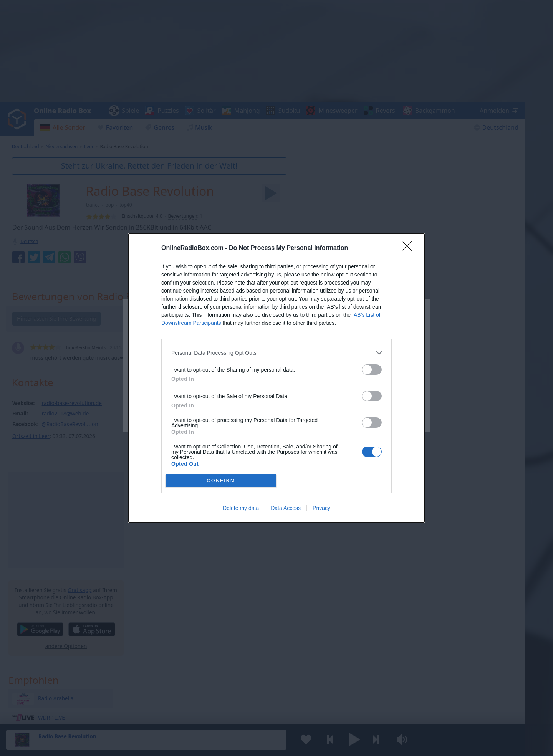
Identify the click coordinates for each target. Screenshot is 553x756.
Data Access (286, 508)
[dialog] (276, 378)
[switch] (372, 370)
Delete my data (241, 508)
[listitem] (276, 353)
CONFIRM (221, 481)
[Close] (409, 248)
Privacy (321, 508)
